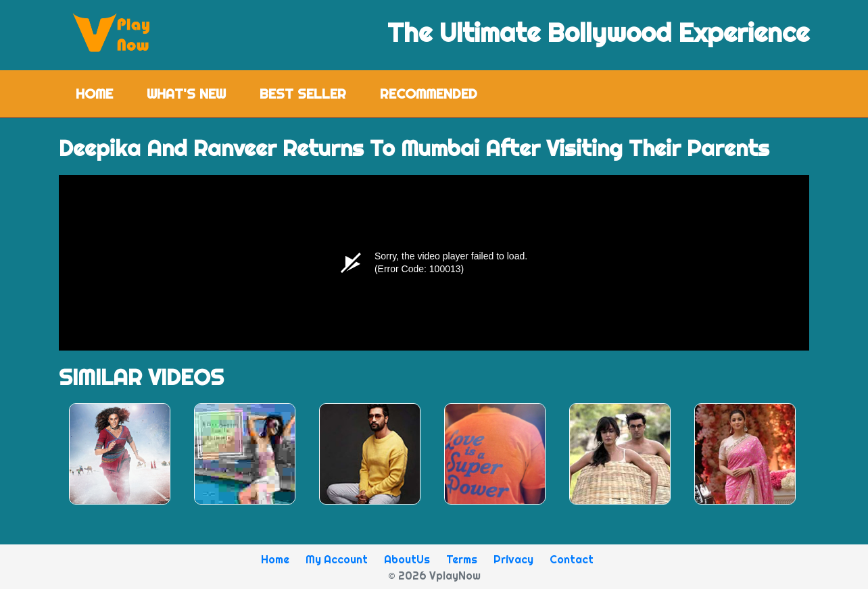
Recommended (429, 94)
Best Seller (303, 94)
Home (103, 93)
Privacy (513, 559)
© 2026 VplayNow (434, 575)
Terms (462, 559)
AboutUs (407, 559)
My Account (337, 559)
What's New (186, 94)
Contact (572, 559)
